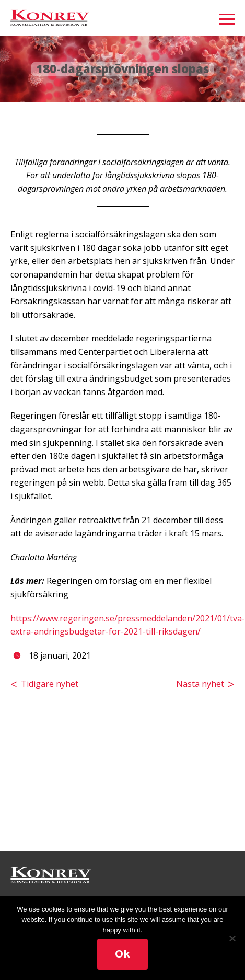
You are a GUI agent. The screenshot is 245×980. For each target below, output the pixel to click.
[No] (232, 938)
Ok (122, 954)
